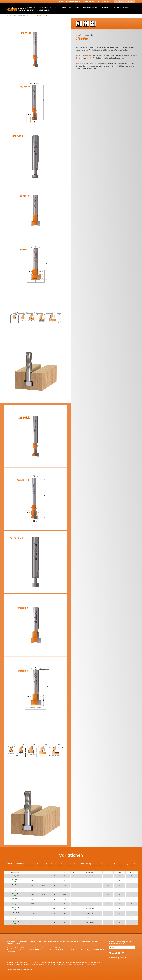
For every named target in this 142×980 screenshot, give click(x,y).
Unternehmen (42, 7)
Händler (63, 7)
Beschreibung (86, 864)
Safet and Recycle (108, 7)
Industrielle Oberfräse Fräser (23, 16)
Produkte (54, 7)
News (70, 7)
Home (9, 16)
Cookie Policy (21, 969)
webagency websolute (118, 958)
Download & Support (90, 7)
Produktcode (20, 864)
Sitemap (30, 969)
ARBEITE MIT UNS (123, 7)
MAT (116, 864)
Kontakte (31, 10)
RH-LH (127, 864)
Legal (77, 7)
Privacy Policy (11, 969)
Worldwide (75, 2)
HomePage (31, 7)
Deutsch (92, 2)
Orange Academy (43, 10)
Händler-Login (105, 2)
